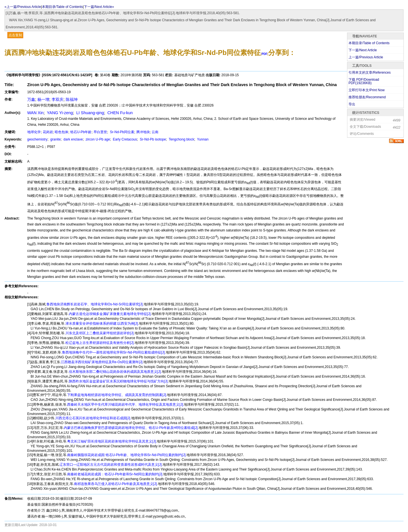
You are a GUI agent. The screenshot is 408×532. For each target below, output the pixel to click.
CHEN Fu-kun (120, 113)
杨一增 (43, 99)
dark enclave (73, 139)
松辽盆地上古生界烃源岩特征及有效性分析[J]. (100, 343)
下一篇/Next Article (363, 50)
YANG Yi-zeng (59, 113)
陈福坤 (72, 99)
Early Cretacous (125, 139)
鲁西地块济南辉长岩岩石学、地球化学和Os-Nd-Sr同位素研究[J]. (95, 304)
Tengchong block (181, 139)
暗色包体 (61, 132)
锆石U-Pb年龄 (81, 132)
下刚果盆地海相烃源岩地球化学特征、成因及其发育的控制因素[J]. (117, 395)
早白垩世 (100, 132)
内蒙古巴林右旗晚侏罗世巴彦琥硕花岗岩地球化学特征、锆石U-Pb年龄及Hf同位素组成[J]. (131, 428)
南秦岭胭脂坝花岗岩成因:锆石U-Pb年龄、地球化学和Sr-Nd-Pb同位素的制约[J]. (127, 455)
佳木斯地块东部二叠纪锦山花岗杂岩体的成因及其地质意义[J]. (115, 372)
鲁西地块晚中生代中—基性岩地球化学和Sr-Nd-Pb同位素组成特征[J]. (114, 352)
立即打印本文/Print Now (366, 90)
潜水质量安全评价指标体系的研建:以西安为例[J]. (102, 324)
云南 (155, 132)
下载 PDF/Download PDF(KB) (364, 81)
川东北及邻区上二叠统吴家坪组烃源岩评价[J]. (100, 333)
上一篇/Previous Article (366, 57)
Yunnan (202, 139)
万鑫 (31, 99)
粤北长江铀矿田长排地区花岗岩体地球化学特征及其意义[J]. (112, 441)
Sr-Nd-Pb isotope (152, 139)
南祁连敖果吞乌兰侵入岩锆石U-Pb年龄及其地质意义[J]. (116, 484)
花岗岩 (48, 132)
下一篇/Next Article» (99, 7)
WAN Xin (35, 113)
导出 (352, 104)
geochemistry (37, 139)
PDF (264, 54)
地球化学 (34, 132)
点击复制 (15, 35)
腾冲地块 (143, 132)
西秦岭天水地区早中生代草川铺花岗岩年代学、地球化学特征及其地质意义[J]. (126, 405)
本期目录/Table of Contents (62, 7)
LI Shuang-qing (90, 113)
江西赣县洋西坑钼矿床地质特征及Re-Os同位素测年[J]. (102, 362)
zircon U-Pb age (97, 139)
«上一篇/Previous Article (23, 7)
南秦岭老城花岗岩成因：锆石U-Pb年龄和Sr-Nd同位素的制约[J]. (115, 474)
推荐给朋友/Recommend (367, 97)
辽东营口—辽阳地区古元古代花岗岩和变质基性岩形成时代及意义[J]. (111, 465)
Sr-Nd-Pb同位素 (122, 132)
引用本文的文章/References (370, 73)
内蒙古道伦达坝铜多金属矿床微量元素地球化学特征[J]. (110, 314)
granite (55, 139)
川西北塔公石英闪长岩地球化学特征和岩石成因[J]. (93, 418)
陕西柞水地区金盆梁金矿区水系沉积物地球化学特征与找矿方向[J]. (119, 381)
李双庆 (58, 99)
